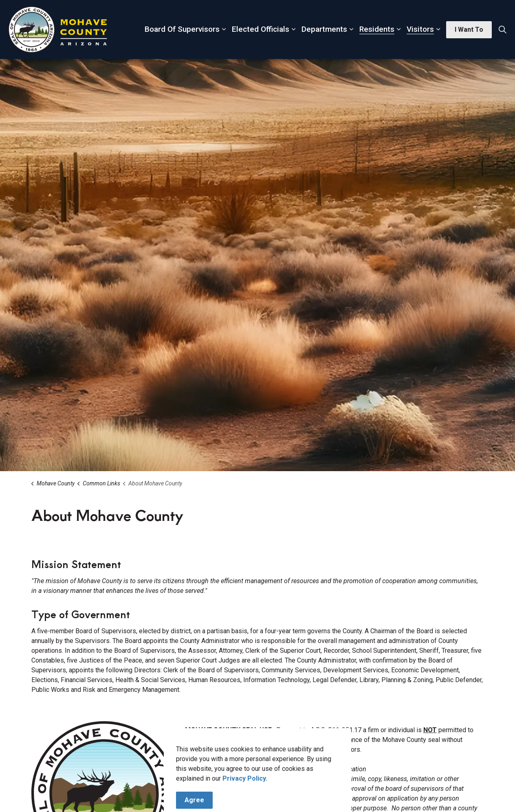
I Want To (469, 30)
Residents (377, 29)
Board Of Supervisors (182, 29)
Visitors (420, 29)
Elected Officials (261, 29)
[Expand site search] (502, 30)
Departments (324, 29)
